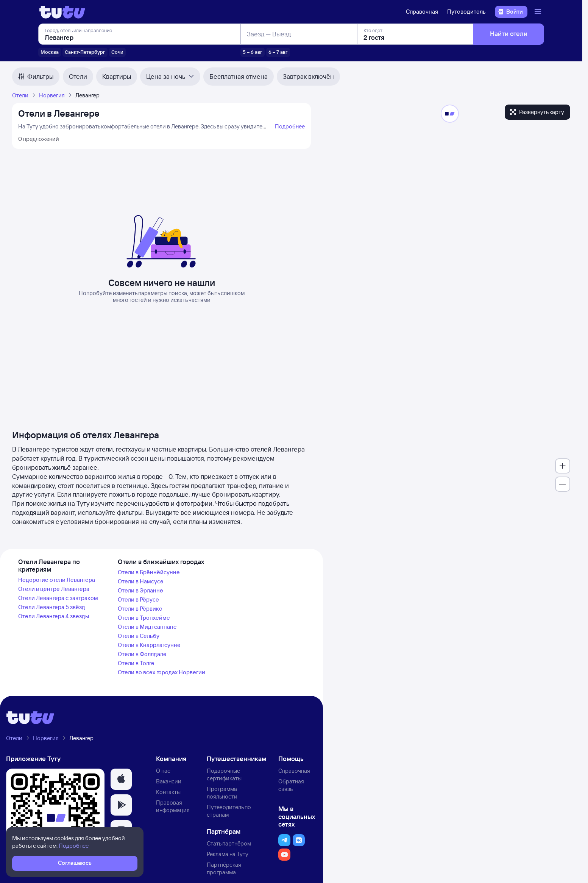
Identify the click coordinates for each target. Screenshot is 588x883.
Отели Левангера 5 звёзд (52, 607)
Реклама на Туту (228, 854)
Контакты (168, 792)
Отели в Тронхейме (144, 618)
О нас (163, 771)
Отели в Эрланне (140, 590)
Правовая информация (173, 806)
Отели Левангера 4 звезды (54, 616)
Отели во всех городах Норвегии (161, 672)
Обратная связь (291, 785)
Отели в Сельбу (139, 636)
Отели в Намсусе (141, 581)
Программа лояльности (222, 793)
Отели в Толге (136, 663)
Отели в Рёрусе (138, 599)
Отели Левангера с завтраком (58, 598)
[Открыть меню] (539, 12)
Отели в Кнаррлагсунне (149, 645)
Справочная (422, 12)
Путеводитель (466, 12)
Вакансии (169, 781)
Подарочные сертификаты (224, 774)
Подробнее (290, 126)
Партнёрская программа (224, 868)
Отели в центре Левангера (54, 589)
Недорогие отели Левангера (57, 580)
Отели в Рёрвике (140, 609)
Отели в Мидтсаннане (147, 627)
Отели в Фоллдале (142, 654)
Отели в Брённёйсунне (149, 572)
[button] (121, 779)
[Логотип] (62, 12)
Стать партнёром (229, 843)
